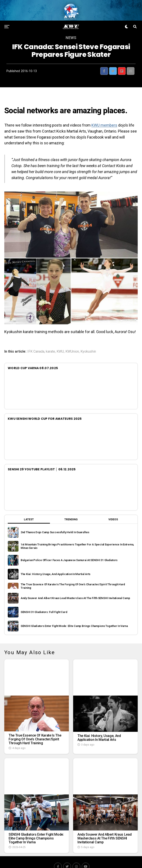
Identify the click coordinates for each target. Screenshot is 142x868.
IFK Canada (36, 342)
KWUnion (72, 342)
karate (50, 342)
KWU (60, 342)
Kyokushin (88, 342)
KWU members (104, 116)
